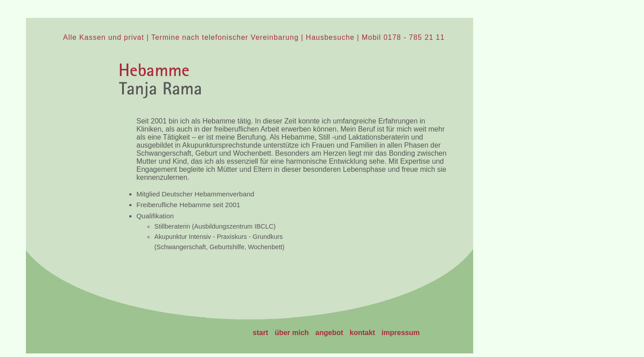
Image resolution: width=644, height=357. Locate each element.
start (261, 333)
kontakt (362, 333)
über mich (292, 333)
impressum (400, 333)
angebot (329, 333)
